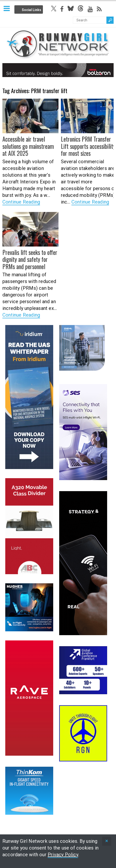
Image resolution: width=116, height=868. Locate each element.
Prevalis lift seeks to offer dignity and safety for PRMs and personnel (30, 259)
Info (49, 9)
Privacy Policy (63, 855)
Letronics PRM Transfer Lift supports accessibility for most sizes (88, 146)
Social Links (32, 10)
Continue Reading (21, 201)
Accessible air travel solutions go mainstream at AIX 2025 (28, 146)
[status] (107, 841)
